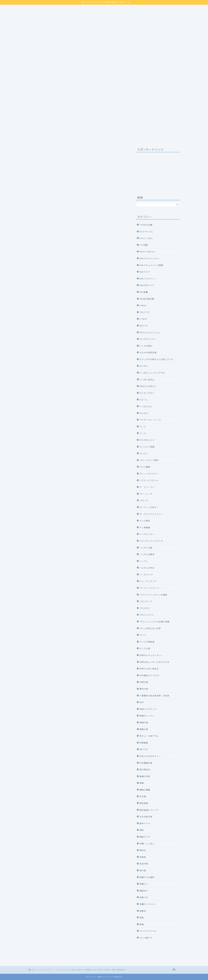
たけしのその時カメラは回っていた (157, 359)
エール (143, 433)
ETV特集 (144, 245)
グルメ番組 (145, 467)
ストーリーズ (146, 494)
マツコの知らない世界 (150, 628)
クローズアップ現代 (149, 460)
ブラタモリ (145, 608)
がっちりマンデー (148, 339)
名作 (142, 702)
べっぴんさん (146, 406)
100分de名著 (146, 225)
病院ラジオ (145, 837)
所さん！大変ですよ (149, 736)
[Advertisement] (104, 31)
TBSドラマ (145, 312)
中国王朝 (144, 682)
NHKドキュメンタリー (150, 258)
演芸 (142, 830)
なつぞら (144, 366)
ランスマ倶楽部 (147, 642)
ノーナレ (144, 561)
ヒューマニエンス (148, 581)
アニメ (143, 427)
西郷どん (144, 884)
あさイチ (144, 326)
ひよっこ (144, 400)
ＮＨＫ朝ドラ (146, 938)
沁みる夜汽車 (146, 817)
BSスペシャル (146, 232)
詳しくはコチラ (78, 278)
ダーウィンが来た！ (149, 507)
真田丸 (143, 850)
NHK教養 (144, 292)
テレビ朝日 (145, 521)
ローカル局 (145, 649)
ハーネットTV (146, 575)
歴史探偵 (144, 803)
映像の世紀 (145, 776)
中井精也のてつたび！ (150, 676)
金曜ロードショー (148, 904)
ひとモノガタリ (147, 393)
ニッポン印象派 (147, 554)
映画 (142, 783)
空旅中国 (144, 864)
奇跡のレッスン (147, 716)
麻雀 (142, 924)
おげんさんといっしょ (150, 333)
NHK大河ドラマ (147, 285)
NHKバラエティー (148, 279)
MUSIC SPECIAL (147, 252)
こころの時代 (146, 346)
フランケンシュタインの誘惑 (153, 595)
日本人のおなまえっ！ (150, 756)
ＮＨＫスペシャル (36, 151)
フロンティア (146, 601)
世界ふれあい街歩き (149, 669)
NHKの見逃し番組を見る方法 (78, 593)
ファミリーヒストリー (150, 588)
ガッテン (144, 454)
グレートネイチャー (149, 474)
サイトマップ (35, 6)
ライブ (143, 635)
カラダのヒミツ (147, 440)
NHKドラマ (145, 272)
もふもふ (144, 413)
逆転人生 (144, 897)
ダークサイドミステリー (151, 514)
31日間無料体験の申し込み (78, 562)
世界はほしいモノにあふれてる (154, 662)
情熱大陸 (144, 729)
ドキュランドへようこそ (151, 541)
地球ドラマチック (148, 709)
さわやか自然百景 (148, 353)
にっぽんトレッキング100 (152, 373)
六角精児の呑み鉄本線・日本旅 (154, 696)
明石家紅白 (145, 770)
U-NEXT (143, 319)
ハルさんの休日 (147, 568)
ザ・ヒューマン (147, 487)
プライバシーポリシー (40, 9)
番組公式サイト (42, 435)
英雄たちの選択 (147, 877)
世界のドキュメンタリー (151, 655)
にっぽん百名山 (147, 380)
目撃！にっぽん (147, 844)
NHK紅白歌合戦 (147, 299)
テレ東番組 (145, 528)
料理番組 (144, 743)
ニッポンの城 (146, 548)
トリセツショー (147, 534)
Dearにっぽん (146, 238)
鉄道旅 (143, 911)
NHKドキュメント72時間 (151, 265)
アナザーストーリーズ (150, 420)
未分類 (143, 796)
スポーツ (144, 501)
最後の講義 (145, 790)
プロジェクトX (147, 615)
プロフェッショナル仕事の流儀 (154, 622)
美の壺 (143, 871)
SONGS (143, 306)
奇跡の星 (144, 723)
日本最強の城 (146, 763)
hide (82, 397)
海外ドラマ (145, 823)
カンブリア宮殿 (147, 447)
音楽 (142, 918)
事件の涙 (144, 689)
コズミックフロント (149, 480)
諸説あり (144, 891)
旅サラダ (144, 749)
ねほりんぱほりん (148, 386)
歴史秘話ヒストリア (149, 810)
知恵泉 (143, 857)
